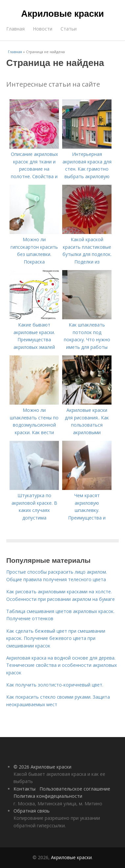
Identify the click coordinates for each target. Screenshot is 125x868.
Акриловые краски (63, 14)
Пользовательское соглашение (75, 789)
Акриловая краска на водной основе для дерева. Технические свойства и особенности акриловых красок (62, 665)
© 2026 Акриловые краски (42, 767)
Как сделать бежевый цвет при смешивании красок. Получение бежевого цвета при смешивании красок (56, 638)
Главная (15, 29)
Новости (43, 29)
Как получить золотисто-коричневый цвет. (55, 685)
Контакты (25, 789)
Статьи (69, 29)
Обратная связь (32, 811)
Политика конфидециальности (48, 796)
